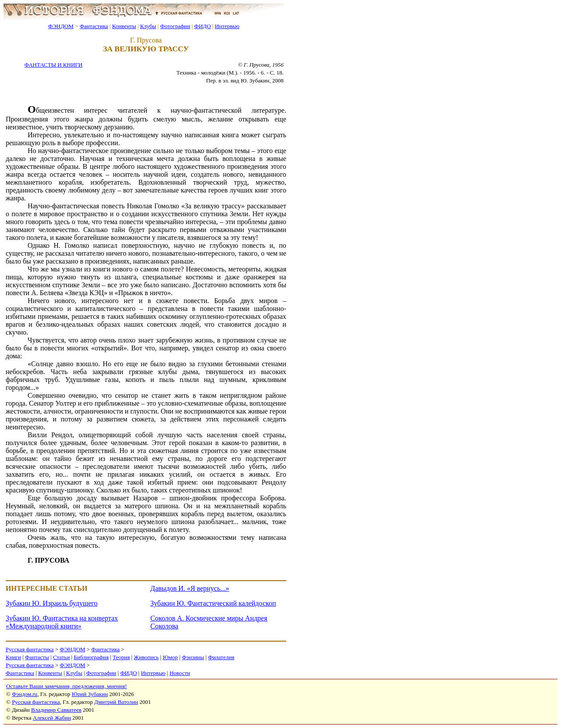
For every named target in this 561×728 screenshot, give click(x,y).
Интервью (227, 26)
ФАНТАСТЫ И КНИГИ (53, 65)
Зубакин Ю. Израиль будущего (51, 603)
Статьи (61, 657)
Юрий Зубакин (90, 694)
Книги (13, 657)
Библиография (91, 657)
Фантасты (37, 657)
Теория (121, 657)
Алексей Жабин (52, 718)
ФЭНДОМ (61, 26)
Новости (180, 673)
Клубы (148, 26)
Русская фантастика (30, 649)
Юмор (170, 657)
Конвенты (124, 26)
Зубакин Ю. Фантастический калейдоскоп (213, 603)
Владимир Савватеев (56, 710)
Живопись (146, 657)
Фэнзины (193, 657)
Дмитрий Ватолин (116, 702)
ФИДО (202, 26)
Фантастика (94, 26)
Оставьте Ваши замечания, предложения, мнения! (66, 686)
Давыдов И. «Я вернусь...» (190, 588)
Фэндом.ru (25, 694)
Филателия (221, 657)
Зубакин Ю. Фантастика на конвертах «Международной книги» (62, 622)
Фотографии (175, 26)
